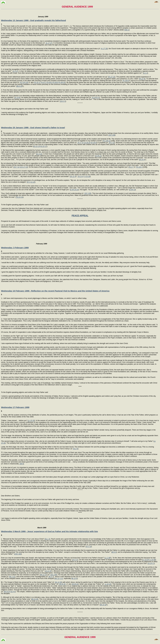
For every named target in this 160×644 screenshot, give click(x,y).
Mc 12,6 (74, 578)
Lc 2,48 (108, 558)
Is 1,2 (145, 73)
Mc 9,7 (51, 577)
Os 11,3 (73, 176)
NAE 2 (127, 30)
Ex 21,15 (37, 146)
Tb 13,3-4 (19, 197)
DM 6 (21, 464)
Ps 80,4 (50, 82)
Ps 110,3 (139, 167)
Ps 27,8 (142, 79)
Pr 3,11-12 (31, 182)
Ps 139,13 (107, 141)
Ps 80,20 (62, 82)
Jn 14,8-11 (96, 98)
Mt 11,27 (43, 575)
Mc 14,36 (58, 582)
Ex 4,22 (39, 154)
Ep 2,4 (76, 449)
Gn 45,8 (94, 143)
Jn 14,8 (17, 98)
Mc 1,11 (12, 577)
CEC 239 (88, 193)
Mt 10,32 (103, 605)
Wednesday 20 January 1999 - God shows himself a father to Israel (33, 128)
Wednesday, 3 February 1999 (15, 248)
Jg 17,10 (80, 143)
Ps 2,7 (131, 167)
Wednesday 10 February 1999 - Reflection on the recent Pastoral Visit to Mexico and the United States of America (55, 291)
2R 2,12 (112, 143)
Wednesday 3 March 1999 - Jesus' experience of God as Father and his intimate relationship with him (49, 531)
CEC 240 (53, 575)
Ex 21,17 (44, 146)
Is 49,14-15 (74, 190)
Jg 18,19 (87, 143)
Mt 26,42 (75, 584)
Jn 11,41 (48, 571)
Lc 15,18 (31, 421)
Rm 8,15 (7, 592)
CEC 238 (112, 135)
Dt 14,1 (142, 160)
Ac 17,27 (49, 43)
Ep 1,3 (47, 539)
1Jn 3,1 (63, 101)
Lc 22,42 (108, 584)
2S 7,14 (17, 167)
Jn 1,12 (89, 546)
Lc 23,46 (152, 560)
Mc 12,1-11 (59, 578)
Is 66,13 (132, 190)
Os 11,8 (80, 176)
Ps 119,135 (24, 82)
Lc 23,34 (146, 560)
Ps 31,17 (37, 82)
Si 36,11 (98, 156)
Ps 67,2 (44, 82)
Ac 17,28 (104, 49)
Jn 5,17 (75, 560)
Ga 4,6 (13, 592)
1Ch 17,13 (24, 167)
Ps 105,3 (126, 81)
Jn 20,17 (151, 563)
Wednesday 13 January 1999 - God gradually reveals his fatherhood (34, 20)
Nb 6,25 (20, 86)
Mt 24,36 (35, 599)
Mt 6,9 (114, 552)
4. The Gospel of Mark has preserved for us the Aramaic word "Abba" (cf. (28, 582)
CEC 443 (18, 554)
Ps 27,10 (112, 77)
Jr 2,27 (16, 71)
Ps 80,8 (56, 82)
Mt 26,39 (62, 584)
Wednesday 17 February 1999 (15, 407)
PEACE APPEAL (80, 216)
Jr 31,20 (87, 176)
